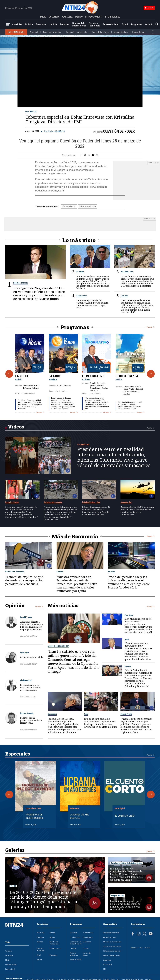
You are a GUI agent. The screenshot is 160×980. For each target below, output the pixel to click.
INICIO (43, 17)
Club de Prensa (127, 376)
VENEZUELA (67, 17)
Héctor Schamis (27, 713)
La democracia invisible (31, 657)
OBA (105, 969)
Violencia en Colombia (53, 502)
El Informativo (93, 376)
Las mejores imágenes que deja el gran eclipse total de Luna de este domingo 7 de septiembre (125, 905)
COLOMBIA (54, 17)
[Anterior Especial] (9, 794)
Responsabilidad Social (111, 933)
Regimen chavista (20, 283)
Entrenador (52, 714)
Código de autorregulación (112, 951)
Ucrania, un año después (80, 816)
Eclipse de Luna (118, 896)
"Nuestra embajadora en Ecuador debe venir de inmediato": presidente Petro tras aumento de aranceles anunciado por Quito (77, 584)
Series (13, 886)
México (8, 960)
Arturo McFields (30, 636)
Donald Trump (138, 32)
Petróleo (111, 572)
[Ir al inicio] (17, 930)
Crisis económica (87, 206)
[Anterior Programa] (9, 374)
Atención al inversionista (112, 942)
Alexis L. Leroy (30, 697)
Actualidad (17, 24)
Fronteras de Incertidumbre (35, 816)
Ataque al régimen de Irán (58, 646)
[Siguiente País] (153, 33)
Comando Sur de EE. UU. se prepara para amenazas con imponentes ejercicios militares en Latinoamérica (137, 511)
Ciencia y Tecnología (94, 24)
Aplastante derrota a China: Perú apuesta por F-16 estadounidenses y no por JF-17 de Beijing (32, 626)
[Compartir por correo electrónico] (93, 155)
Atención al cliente (110, 937)
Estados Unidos (11, 965)
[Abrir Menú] (8, 24)
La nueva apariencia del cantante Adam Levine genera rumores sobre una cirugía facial (92, 304)
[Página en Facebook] (133, 934)
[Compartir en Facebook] (81, 155)
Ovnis (127, 640)
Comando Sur (126, 502)
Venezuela (24, 653)
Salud (125, 24)
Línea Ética (107, 960)
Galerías (15, 850)
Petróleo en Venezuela (15, 572)
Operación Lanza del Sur (77, 32)
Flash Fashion (88, 937)
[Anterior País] (153, 31)
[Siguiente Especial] (151, 794)
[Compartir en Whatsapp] (97, 155)
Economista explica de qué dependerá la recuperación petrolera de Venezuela (24, 580)
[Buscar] (157, 24)
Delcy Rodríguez (12, 502)
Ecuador (60, 572)
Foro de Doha (31, 112)
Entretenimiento (111, 24)
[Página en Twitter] (145, 934)
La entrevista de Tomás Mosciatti (76, 943)
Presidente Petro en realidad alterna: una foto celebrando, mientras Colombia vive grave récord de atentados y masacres (30, 404)
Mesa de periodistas (74, 954)
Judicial (53, 24)
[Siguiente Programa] (151, 374)
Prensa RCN (107, 965)
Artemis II (34, 32)
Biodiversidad (26, 680)
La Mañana (87, 942)
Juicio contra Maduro (52, 32)
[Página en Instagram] (139, 934)
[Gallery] (80, 374)
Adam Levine (82, 296)
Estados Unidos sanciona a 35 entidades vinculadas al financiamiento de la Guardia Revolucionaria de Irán (130, 405)
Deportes (65, 24)
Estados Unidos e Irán (91, 502)
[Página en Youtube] (151, 934)
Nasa (86, 714)
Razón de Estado (76, 960)
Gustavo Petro (83, 444)
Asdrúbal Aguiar (30, 664)
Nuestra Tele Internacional (79, 24)
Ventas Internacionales (111, 955)
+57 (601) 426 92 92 (144, 948)
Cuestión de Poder (119, 131)
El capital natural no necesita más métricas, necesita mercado (31, 687)
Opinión (149, 24)
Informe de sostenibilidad (112, 946)
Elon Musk (129, 615)
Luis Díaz (125, 296)
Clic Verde (74, 933)
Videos (16, 427)
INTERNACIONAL (112, 17)
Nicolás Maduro (121, 32)
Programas (137, 24)
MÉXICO (79, 17)
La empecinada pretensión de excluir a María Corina (31, 720)
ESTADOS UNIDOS (94, 17)
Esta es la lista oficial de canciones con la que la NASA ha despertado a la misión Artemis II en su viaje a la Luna (101, 723)
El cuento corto (125, 816)
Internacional (10, 969)
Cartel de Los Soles (101, 32)
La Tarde (55, 376)
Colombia (9, 951)
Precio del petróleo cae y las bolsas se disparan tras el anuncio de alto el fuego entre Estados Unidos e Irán (129, 582)
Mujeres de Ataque (87, 954)
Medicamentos (127, 272)
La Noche (22, 376)
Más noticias (63, 605)
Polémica (80, 272)
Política (29, 24)
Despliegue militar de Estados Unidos (127, 863)
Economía (41, 24)
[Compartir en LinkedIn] (89, 155)
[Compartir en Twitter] (85, 155)
